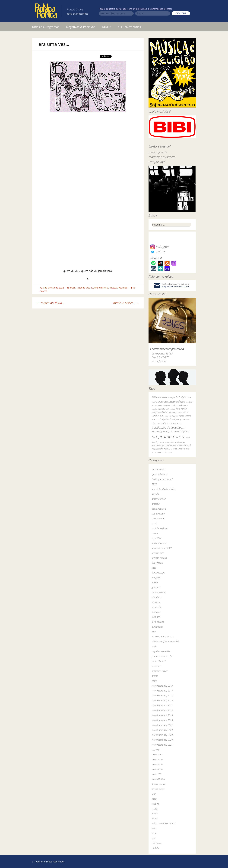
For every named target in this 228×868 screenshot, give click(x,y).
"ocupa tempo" (159, 469)
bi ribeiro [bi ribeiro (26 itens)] (166, 398)
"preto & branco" (160, 474)
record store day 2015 (162, 696)
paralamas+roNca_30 (162, 656)
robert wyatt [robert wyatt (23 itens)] (174, 442)
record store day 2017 (162, 705)
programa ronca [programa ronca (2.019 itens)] (168, 436)
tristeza (114, 288)
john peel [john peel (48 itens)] (164, 416)
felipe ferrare (157, 563)
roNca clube (157, 755)
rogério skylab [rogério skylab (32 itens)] (166, 445)
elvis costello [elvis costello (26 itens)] (171, 409)
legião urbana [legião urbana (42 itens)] (185, 416)
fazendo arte (83, 288)
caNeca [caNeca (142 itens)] (180, 401)
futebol (155, 582)
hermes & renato (160, 592)
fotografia (156, 578)
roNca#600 (157, 769)
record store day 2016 (162, 700)
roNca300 (156, 774)
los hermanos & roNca (162, 637)
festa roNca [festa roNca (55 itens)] (181, 409)
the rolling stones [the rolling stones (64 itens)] (169, 449)
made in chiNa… (126, 303)
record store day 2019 (162, 715)
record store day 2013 (162, 686)
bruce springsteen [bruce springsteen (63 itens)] (167, 402)
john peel (156, 617)
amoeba (156, 504)
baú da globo (158, 514)
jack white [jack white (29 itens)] (179, 412)
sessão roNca (158, 789)
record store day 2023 (162, 735)
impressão (157, 607)
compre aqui (157, 162)
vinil (154, 838)
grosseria (156, 587)
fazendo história (100, 288)
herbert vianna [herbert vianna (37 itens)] (168, 412)
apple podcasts (159, 509)
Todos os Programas (45, 27)
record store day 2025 (162, 745)
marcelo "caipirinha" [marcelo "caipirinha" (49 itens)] (161, 419)
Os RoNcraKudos (130, 27)
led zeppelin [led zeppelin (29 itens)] (174, 416)
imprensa (156, 602)
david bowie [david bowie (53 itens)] (177, 405)
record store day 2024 (162, 740)
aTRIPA (107, 27)
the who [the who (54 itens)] (182, 449)
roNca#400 (157, 759)
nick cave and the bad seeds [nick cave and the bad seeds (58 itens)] (165, 423)
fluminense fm (158, 573)
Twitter (158, 252)
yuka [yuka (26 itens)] (171, 452)
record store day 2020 (162, 720)
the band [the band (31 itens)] (181, 445)
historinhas (157, 597)
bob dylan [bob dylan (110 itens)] (182, 397)
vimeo (154, 833)
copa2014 (157, 538)
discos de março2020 (162, 548)
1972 (154, 484)
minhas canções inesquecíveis (166, 641)
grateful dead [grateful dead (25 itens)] (157, 412)
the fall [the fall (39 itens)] (188, 445)
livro (154, 632)
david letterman (159, 543)
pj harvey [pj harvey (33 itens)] (164, 431)
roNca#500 (157, 764)
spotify (155, 809)
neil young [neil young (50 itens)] (176, 419)
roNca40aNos (158, 779)
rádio (154, 681)
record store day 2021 (162, 725)
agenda (155, 494)
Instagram (160, 247)
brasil (73, 288)
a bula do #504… (51, 303)
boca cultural (158, 519)
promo (155, 676)
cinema (155, 533)
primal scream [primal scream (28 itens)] (174, 431)
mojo (154, 646)
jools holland (158, 622)
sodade (155, 804)
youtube (123, 288)
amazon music (159, 499)
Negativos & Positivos (81, 27)
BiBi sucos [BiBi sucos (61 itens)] (157, 397)
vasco (154, 828)
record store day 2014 (162, 691)
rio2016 (155, 750)
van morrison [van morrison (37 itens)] (162, 452)
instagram (157, 612)
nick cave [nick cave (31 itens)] (186, 419)
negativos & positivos (162, 651)
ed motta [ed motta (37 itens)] (162, 409)
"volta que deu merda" (162, 479)
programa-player (160, 671)
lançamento (157, 627)
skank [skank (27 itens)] (174, 445)
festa (154, 568)
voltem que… (158, 843)
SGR (154, 794)
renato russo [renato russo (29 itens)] (164, 442)
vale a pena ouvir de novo (164, 823)
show (154, 799)
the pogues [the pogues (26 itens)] (156, 449)
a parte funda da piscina (163, 489)
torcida (155, 814)
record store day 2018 (162, 710)
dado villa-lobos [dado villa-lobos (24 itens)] (164, 405)
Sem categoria (158, 784)
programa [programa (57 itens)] (185, 431)
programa (157, 666)
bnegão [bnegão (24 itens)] (173, 398)
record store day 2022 (162, 730)
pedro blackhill (159, 661)
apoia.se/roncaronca (78, 14)
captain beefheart (160, 528)
